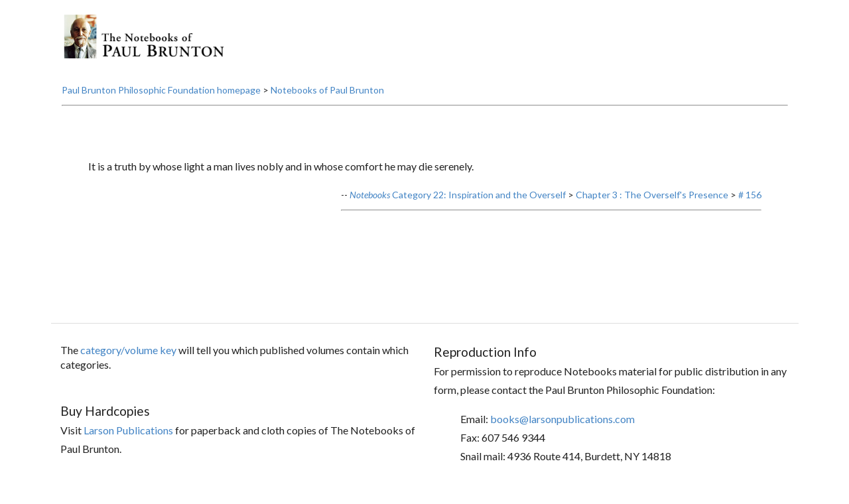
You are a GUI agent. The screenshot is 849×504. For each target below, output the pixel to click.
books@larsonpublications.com (562, 419)
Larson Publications (128, 430)
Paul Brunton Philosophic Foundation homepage (161, 90)
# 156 (750, 195)
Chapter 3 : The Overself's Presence (652, 195)
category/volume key (128, 350)
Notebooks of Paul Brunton (327, 90)
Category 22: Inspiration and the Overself (458, 195)
